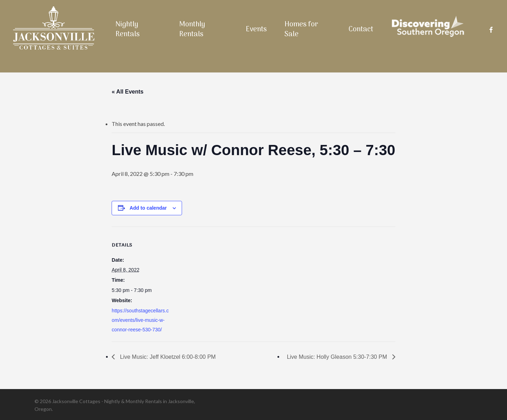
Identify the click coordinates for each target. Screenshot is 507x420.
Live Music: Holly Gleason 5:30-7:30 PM (338, 357)
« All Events (127, 92)
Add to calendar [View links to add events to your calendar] (148, 208)
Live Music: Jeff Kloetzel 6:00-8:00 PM (167, 357)
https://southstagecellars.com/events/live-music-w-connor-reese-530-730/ (140, 320)
